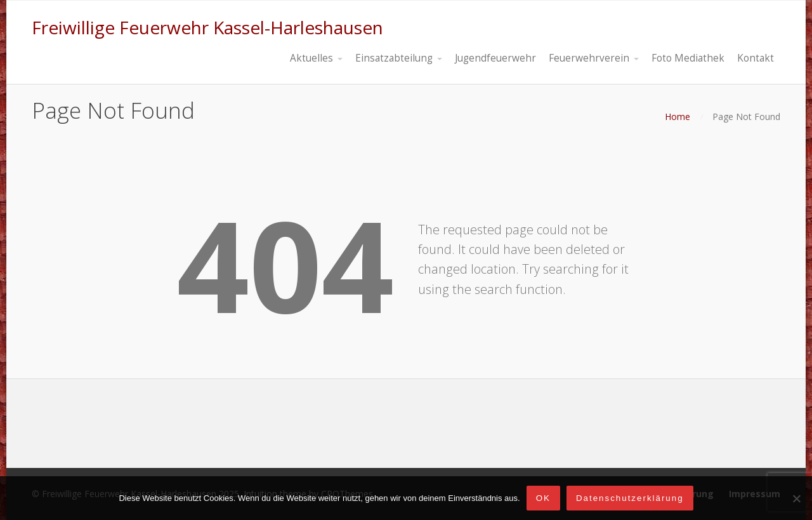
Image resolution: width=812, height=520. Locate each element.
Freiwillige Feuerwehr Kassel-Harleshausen (207, 27)
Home (678, 117)
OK (543, 498)
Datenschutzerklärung (630, 498)
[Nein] (796, 498)
